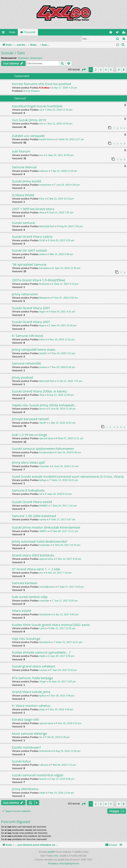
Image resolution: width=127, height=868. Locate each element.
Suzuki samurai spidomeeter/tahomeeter (43, 449)
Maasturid (44, 298)
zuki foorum (21, 151)
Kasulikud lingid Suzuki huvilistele (37, 106)
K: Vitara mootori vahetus (31, 706)
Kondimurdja (46, 453)
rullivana (44, 765)
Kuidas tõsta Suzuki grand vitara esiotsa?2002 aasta (51, 625)
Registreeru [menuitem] (125, 33)
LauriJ (42, 628)
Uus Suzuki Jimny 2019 (29, 120)
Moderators (36, 58)
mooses (43, 670)
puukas (43, 367)
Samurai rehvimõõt (26, 363)
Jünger (43, 682)
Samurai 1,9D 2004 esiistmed (34, 516)
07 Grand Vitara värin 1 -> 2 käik (36, 569)
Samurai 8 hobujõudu (28, 490)
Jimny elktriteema (25, 789)
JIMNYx (43, 531)
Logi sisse (10, 39)
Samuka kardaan (25, 583)
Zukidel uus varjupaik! (28, 136)
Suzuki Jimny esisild (27, 181)
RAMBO (44, 506)
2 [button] (96, 70)
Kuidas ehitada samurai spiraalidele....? (41, 653)
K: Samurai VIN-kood (27, 336)
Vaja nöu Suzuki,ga (26, 639)
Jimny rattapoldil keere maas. (34, 350)
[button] (84, 70)
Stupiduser (23, 58)
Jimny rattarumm (25, 294)
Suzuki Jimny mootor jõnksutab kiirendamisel (46, 527)
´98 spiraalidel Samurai (29, 265)
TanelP (43, 423)
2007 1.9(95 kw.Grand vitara (33, 209)
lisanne (43, 779)
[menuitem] (111, 32)
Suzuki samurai (23, 223)
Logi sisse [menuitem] (118, 33)
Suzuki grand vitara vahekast (34, 666)
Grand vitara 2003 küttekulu (33, 555)
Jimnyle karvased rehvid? (31, 419)
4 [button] (106, 70)
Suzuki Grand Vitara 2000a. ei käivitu (39, 391)
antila (42, 254)
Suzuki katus (21, 761)
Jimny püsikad (22, 378)
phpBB (50, 852)
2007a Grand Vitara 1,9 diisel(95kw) (39, 280)
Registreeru (28, 39)
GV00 (42, 241)
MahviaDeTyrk (47, 227)
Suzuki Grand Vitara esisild (32, 502)
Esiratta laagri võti (25, 720)
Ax (41, 737)
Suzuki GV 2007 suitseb (29, 251)
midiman (44, 171)
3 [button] (101, 70)
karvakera (44, 268)
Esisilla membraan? (26, 747)
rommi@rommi (47, 587)
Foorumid (30, 32)
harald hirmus (46, 140)
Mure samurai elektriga (29, 734)
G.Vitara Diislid (23, 195)
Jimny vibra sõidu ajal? (29, 463)
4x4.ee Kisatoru (31, 91)
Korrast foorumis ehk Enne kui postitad (42, 84)
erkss (42, 340)
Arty (56, 856)
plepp (42, 710)
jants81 (43, 354)
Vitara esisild (21, 611)
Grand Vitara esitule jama (31, 692)
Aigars (43, 312)
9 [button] (119, 70)
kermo (43, 409)
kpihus (43, 696)
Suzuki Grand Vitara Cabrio (32, 237)
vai (41, 110)
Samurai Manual (24, 167)
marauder (44, 466)
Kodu (12, 32)
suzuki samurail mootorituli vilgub (37, 775)
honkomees (45, 185)
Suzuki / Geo (13, 53)
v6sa (42, 213)
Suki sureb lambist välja (30, 597)
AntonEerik (45, 615)
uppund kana (46, 439)
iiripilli (42, 656)
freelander (45, 545)
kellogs (43, 480)
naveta (43, 520)
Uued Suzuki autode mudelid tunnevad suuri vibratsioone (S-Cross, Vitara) (68, 477)
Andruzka (44, 284)
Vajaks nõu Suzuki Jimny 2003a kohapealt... (44, 405)
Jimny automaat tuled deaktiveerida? (40, 542)
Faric (42, 199)
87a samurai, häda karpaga (32, 678)
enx (41, 124)
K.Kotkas (44, 88)
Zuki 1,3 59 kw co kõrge (29, 435)
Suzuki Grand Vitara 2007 (31, 308)
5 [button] (111, 70)
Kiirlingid (4, 33)
